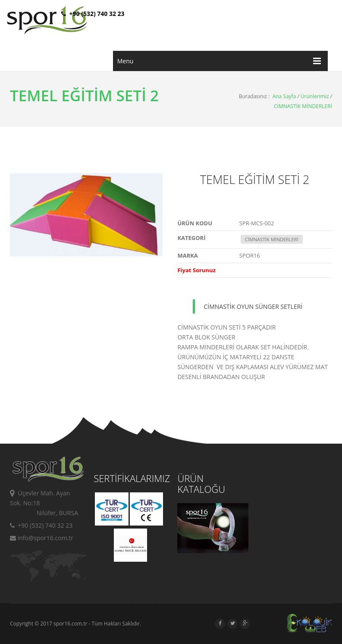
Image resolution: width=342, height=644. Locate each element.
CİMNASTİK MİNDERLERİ (303, 106)
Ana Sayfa (284, 96)
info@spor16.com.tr (42, 538)
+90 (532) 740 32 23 (41, 525)
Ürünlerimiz (315, 96)
